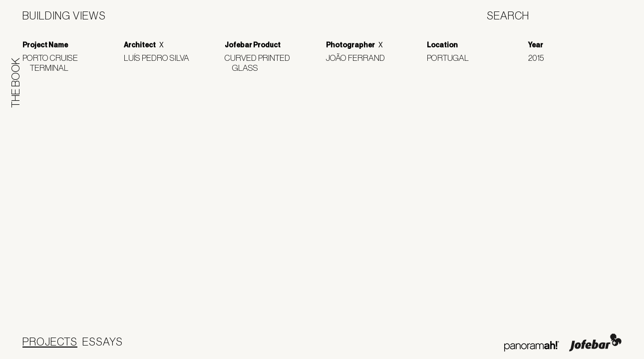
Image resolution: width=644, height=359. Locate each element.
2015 (540, 58)
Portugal (452, 58)
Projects (50, 342)
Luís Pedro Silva (160, 58)
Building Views (64, 15)
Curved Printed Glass (261, 63)
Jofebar (595, 343)
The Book (15, 83)
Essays (103, 342)
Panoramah (531, 346)
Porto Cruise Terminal (54, 63)
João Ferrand (359, 58)
